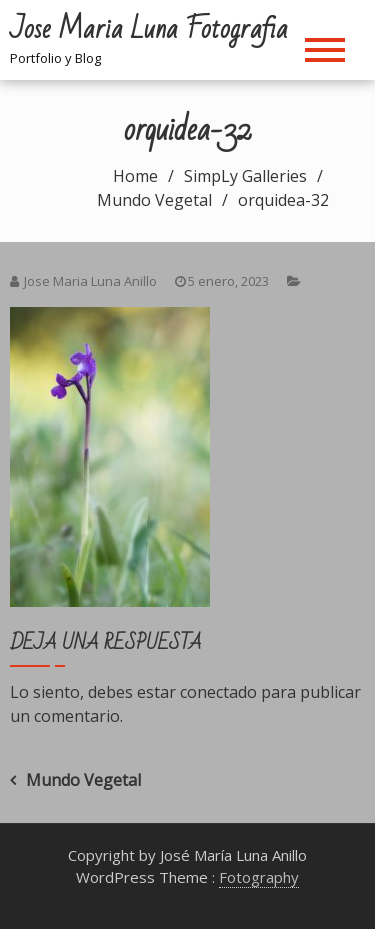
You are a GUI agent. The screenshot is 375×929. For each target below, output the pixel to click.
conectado (218, 692)
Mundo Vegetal (83, 780)
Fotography (259, 877)
